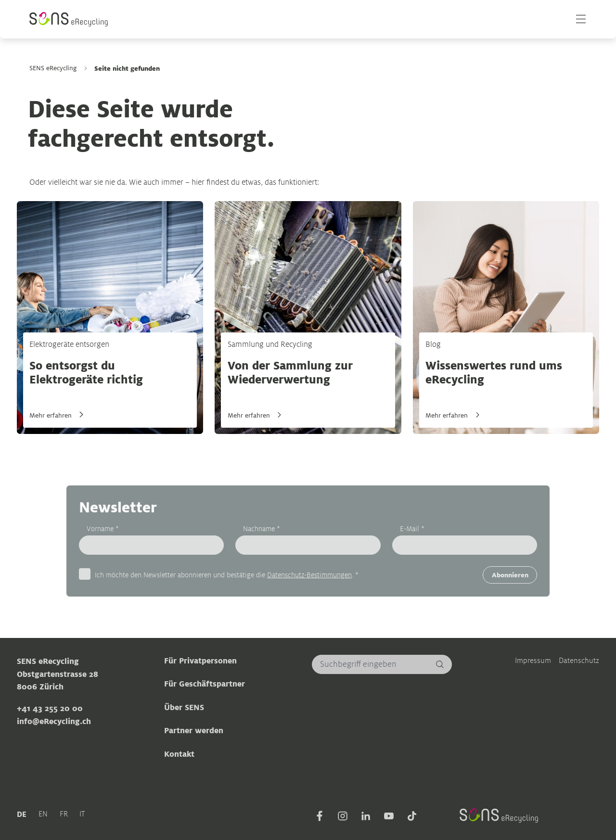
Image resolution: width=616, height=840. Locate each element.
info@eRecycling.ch (54, 721)
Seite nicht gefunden (127, 68)
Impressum (533, 660)
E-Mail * (412, 528)
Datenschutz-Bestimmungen (309, 574)
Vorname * (103, 528)
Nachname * (262, 528)
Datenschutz (579, 660)
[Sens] (69, 19)
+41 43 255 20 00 (50, 708)
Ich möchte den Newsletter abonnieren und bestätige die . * (227, 574)
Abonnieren (510, 575)
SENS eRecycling (53, 68)
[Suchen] (440, 664)
